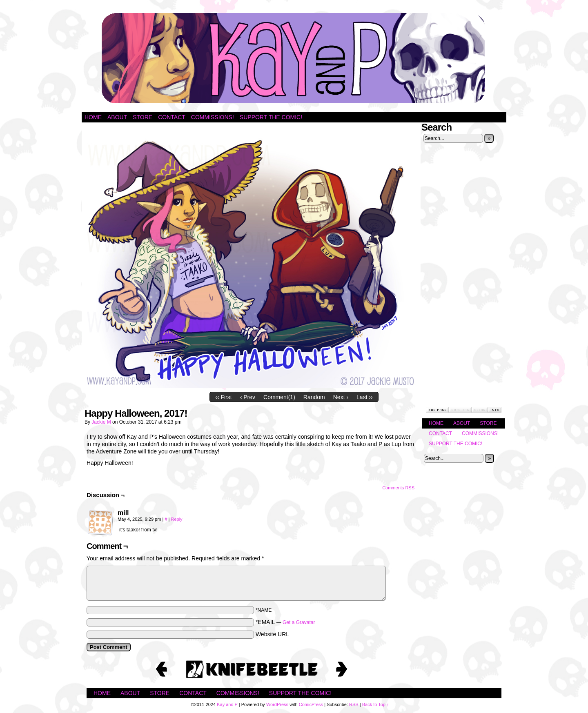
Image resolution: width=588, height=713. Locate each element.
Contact (172, 117)
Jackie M (101, 422)
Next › (341, 397)
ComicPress (311, 704)
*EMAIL (285, 622)
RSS (354, 704)
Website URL (272, 634)
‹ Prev (248, 397)
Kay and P (294, 58)
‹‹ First (223, 397)
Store (143, 117)
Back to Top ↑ (376, 704)
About (117, 117)
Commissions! (213, 117)
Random (314, 397)
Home (93, 117)
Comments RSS (398, 488)
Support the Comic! (271, 117)
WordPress (277, 704)
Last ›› (365, 397)
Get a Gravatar (299, 622)
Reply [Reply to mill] (176, 519)
